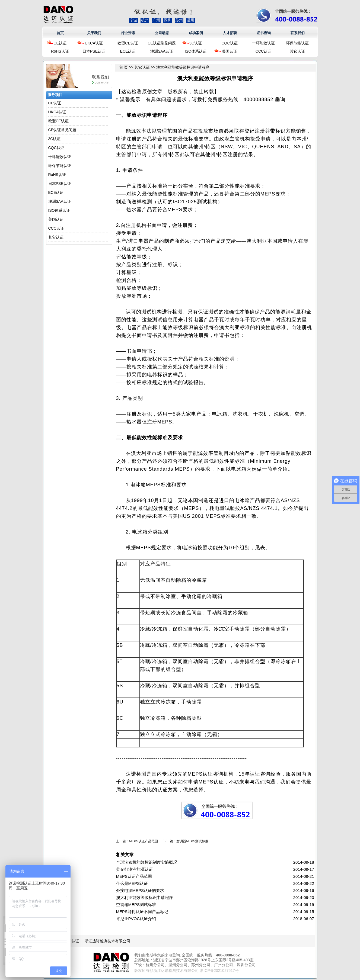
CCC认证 (263, 51)
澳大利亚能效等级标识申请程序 (145, 897)
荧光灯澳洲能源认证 (134, 869)
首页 (60, 33)
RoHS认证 (60, 51)
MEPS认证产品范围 (144, 841)
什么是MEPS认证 (132, 883)
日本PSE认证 (94, 51)
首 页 (124, 67)
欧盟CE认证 (128, 43)
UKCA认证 (94, 43)
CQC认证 (229, 43)
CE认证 (60, 43)
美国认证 (230, 51)
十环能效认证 (263, 43)
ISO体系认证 (196, 51)
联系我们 (298, 33)
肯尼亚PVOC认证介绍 (136, 919)
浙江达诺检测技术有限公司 (107, 941)
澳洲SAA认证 (162, 51)
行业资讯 (128, 33)
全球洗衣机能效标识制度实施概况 (147, 862)
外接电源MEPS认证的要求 (140, 890)
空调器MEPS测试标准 (192, 841)
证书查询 (264, 33)
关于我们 (94, 33)
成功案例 (196, 33)
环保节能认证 (297, 43)
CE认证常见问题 (162, 43)
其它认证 (297, 51)
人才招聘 (230, 33)
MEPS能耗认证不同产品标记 (142, 912)
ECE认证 (128, 51)
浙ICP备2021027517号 (219, 971)
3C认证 (196, 43)
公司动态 (162, 33)
